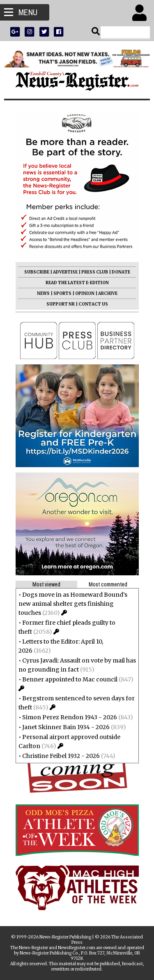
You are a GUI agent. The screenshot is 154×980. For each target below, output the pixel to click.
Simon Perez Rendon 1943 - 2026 (70, 717)
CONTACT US (93, 304)
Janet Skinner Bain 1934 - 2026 (66, 727)
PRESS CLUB (95, 272)
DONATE (121, 272)
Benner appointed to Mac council (70, 679)
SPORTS (62, 293)
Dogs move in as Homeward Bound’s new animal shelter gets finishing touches (73, 604)
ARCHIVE (108, 293)
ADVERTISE (65, 272)
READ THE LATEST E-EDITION (77, 283)
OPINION (85, 293)
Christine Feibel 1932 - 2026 (61, 756)
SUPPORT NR (61, 304)
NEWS (43, 293)
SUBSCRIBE (37, 272)
